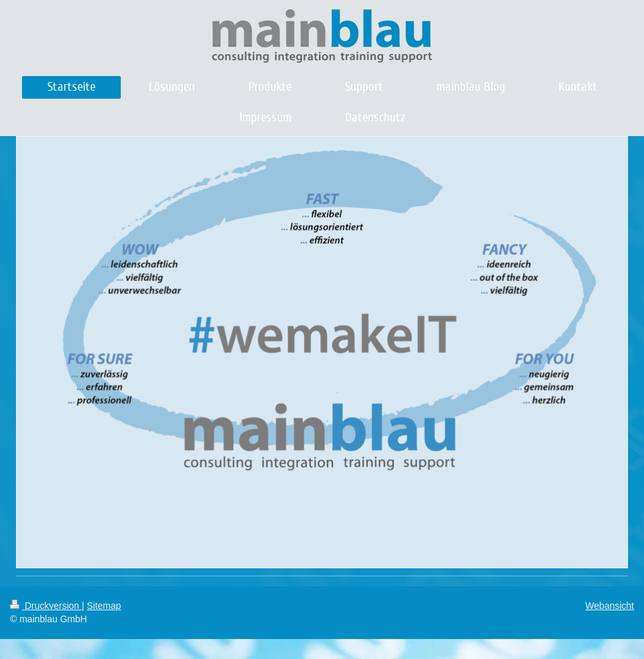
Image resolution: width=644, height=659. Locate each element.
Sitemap (104, 606)
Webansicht (610, 606)
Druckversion (46, 606)
